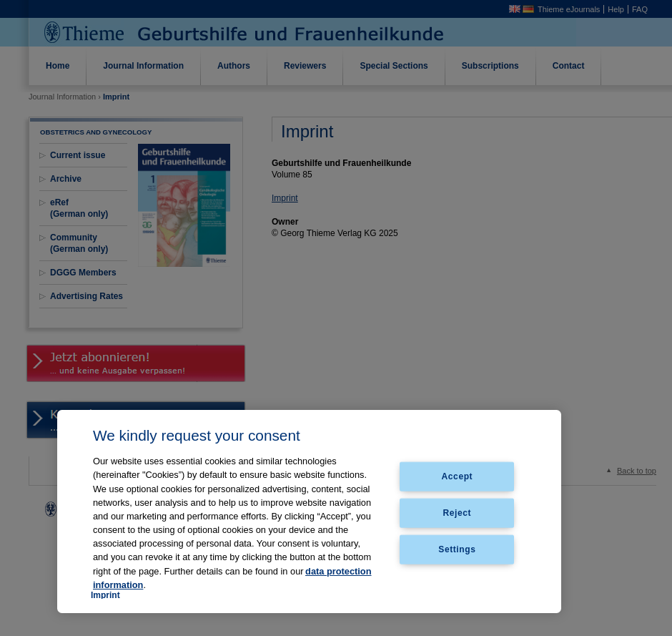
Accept (458, 476)
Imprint (105, 595)
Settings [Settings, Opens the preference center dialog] (457, 549)
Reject (458, 513)
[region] (309, 512)
